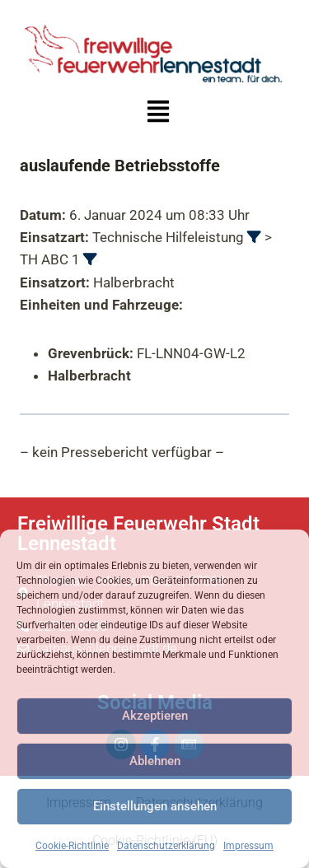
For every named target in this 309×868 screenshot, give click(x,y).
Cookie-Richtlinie (72, 846)
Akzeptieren (155, 716)
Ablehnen (155, 761)
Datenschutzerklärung (166, 846)
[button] (158, 114)
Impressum (248, 846)
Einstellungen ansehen (155, 806)
